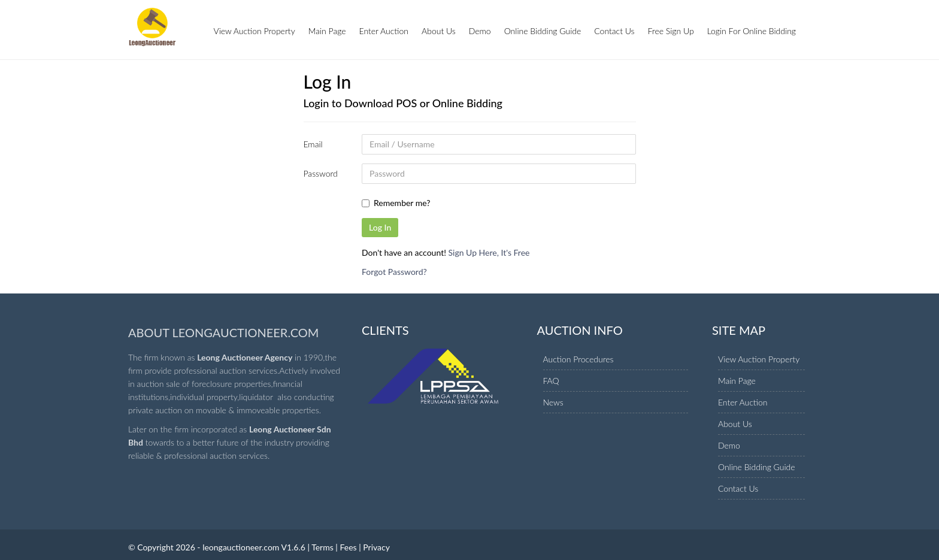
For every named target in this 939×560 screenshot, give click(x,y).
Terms (322, 547)
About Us (439, 31)
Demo (480, 31)
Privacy (376, 547)
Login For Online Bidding (752, 31)
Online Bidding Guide (543, 31)
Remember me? (402, 203)
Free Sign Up (671, 31)
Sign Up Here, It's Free (489, 252)
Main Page (327, 31)
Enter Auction (384, 31)
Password (321, 173)
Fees (348, 547)
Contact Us (614, 31)
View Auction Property (255, 31)
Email (313, 144)
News (553, 402)
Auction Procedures (578, 359)
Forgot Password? (394, 272)
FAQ (551, 381)
